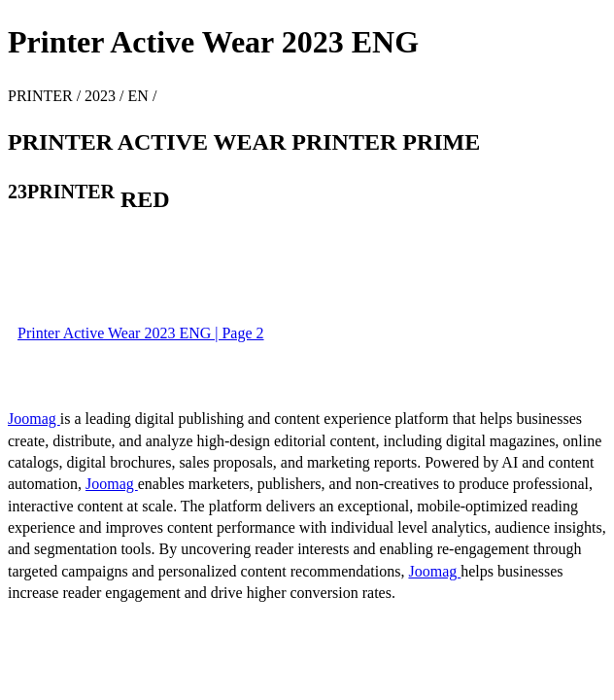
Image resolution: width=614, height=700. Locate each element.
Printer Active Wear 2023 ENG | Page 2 (141, 333)
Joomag (34, 419)
